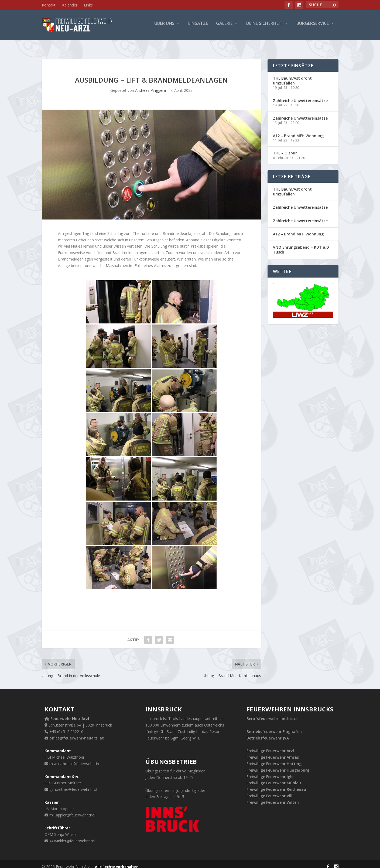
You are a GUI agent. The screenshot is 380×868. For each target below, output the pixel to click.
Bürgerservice (313, 27)
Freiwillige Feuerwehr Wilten (273, 797)
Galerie (224, 27)
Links (88, 5)
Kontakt (49, 5)
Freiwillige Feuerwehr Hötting (274, 759)
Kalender (70, 5)
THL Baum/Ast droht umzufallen (292, 76)
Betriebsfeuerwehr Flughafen (274, 727)
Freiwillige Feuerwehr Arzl (270, 746)
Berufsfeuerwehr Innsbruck (272, 714)
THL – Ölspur (285, 148)
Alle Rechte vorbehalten (117, 862)
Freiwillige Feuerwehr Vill (269, 791)
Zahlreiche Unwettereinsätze (300, 96)
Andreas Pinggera (150, 85)
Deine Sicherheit (264, 27)
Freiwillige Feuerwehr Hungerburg (278, 765)
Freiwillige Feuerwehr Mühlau (274, 778)
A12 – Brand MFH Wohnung (298, 131)
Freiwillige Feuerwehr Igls (270, 772)
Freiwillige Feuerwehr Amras (273, 752)
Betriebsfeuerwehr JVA (268, 733)
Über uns (164, 27)
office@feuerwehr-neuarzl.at (77, 733)
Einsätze (198, 27)
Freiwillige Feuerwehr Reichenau (276, 784)
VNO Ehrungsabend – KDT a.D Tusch (301, 245)
